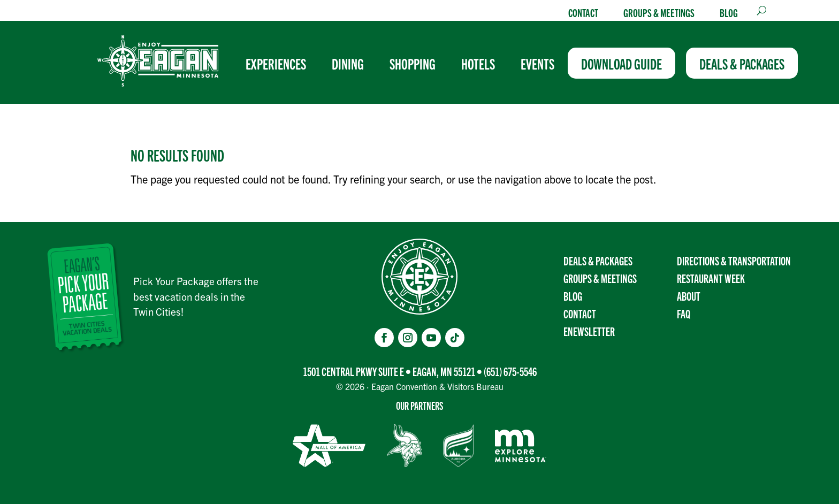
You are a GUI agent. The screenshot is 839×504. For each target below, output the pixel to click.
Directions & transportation (734, 260)
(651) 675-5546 (510, 371)
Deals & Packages (598, 260)
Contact (583, 12)
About (689, 296)
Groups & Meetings (659, 12)
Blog (729, 12)
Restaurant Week (711, 278)
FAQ (684, 313)
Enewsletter (589, 331)
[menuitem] (280, 63)
